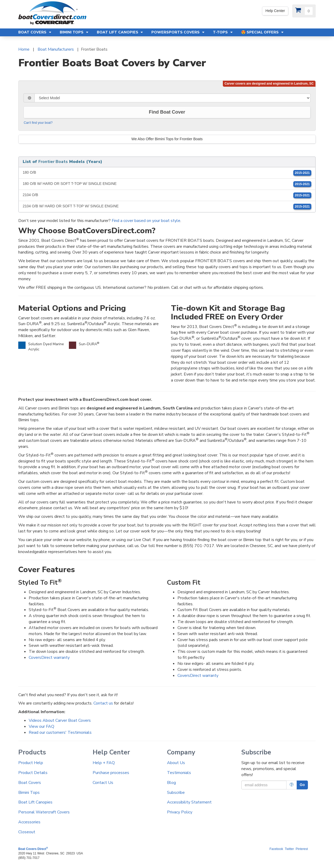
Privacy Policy (180, 812)
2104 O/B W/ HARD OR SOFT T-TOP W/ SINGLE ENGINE (167, 207)
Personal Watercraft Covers (44, 812)
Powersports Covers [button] (178, 32)
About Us (176, 763)
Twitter (289, 849)
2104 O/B (167, 195)
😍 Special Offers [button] (263, 32)
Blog (171, 783)
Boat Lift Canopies (35, 802)
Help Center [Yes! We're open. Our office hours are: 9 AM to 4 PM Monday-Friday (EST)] (275, 11)
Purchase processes (111, 773)
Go (302, 785)
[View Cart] (304, 11)
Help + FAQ (104, 763)
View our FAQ (41, 726)
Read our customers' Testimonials (60, 732)
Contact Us (103, 783)
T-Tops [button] (223, 32)
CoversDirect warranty (49, 658)
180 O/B (167, 173)
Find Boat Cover (167, 112)
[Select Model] (172, 98)
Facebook (276, 849)
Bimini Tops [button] (74, 32)
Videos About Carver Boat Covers (60, 720)
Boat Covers (30, 783)
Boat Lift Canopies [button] (120, 32)
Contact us (103, 703)
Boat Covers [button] (35, 32)
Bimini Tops (29, 793)
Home (24, 49)
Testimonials (179, 773)
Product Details (33, 773)
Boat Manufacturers (56, 49)
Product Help (31, 763)
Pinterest (302, 849)
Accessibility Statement (189, 802)
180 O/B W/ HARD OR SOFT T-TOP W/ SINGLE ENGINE (167, 184)
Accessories (29, 822)
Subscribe (176, 793)
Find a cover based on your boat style (146, 221)
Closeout (27, 832)
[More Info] (292, 785)
